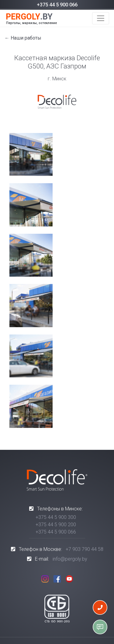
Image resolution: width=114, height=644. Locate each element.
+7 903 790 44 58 (85, 549)
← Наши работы (23, 38)
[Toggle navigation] (101, 18)
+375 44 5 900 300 (56, 517)
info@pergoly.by (70, 559)
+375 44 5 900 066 (57, 5)
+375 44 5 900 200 (56, 525)
